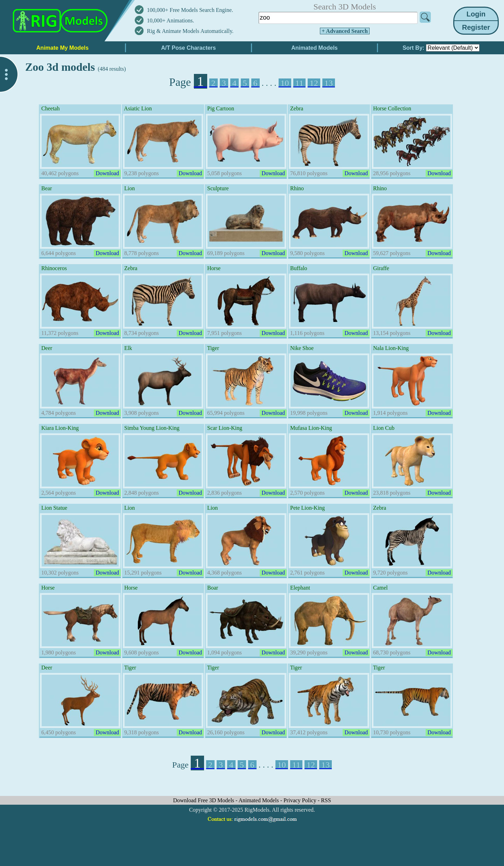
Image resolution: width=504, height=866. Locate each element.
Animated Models (260, 800)
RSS (326, 800)
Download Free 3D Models (204, 800)
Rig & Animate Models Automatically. (190, 31)
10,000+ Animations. (171, 20)
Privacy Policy (301, 800)
